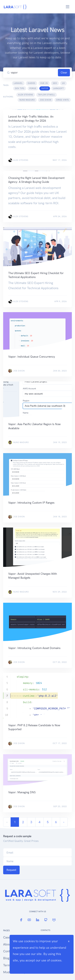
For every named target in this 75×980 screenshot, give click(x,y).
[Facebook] (21, 920)
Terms (8, 965)
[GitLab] (54, 920)
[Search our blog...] (34, 73)
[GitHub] (46, 920)
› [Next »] (64, 822)
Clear (64, 73)
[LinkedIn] (37, 920)
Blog (6, 958)
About (7, 944)
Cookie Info (21, 967)
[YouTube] (29, 920)
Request (11, 870)
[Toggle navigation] (68, 7)
